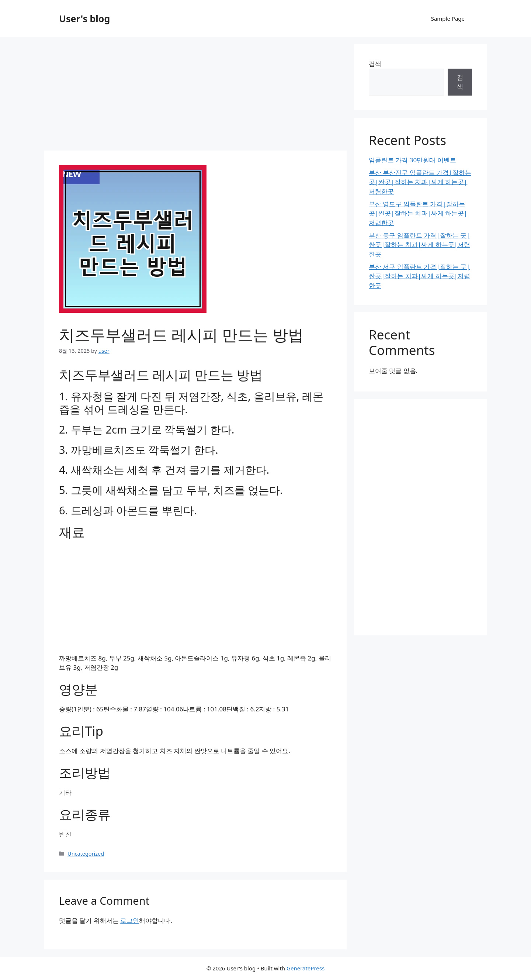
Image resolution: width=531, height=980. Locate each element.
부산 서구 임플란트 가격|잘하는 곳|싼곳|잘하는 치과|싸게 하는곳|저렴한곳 (419, 276)
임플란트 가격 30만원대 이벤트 (412, 160)
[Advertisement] (195, 96)
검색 (375, 64)
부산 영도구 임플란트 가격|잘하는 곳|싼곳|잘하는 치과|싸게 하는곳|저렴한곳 (418, 213)
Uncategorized (86, 854)
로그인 (130, 920)
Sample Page (448, 18)
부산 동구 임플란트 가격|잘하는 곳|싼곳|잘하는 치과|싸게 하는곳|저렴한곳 (419, 245)
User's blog (84, 18)
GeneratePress (306, 968)
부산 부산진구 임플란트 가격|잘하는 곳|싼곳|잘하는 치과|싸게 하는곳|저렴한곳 (420, 182)
